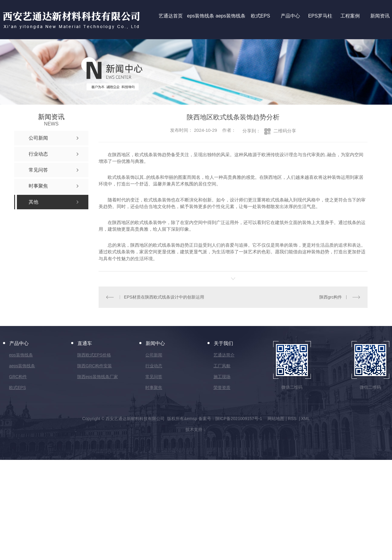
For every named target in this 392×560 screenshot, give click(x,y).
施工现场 (222, 377)
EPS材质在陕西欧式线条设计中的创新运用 (164, 297)
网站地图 (276, 419)
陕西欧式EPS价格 (94, 355)
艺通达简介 (224, 355)
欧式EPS (17, 388)
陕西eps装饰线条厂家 (98, 377)
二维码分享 (285, 131)
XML (306, 419)
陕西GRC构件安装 (95, 366)
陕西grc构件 (331, 297)
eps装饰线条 (21, 355)
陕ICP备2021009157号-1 (239, 419)
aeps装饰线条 (22, 366)
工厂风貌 (222, 366)
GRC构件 (18, 377)
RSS (293, 419)
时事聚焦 (154, 388)
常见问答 (154, 377)
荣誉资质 (222, 388)
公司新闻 (154, 355)
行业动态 (154, 366)
